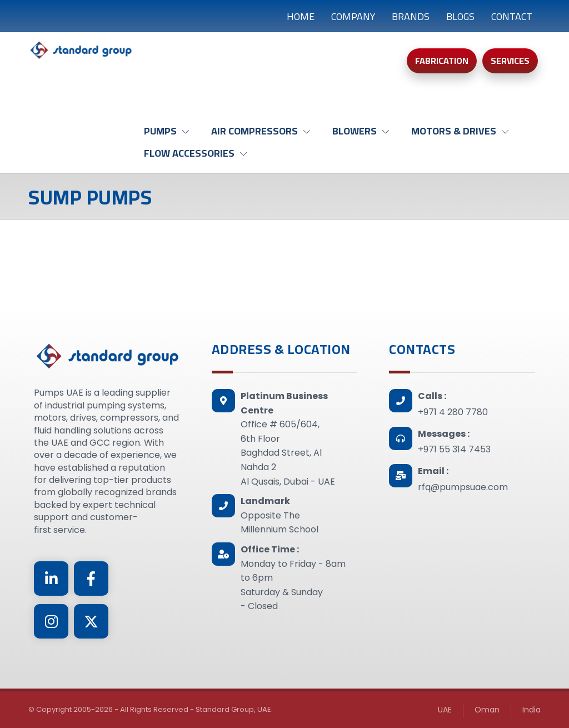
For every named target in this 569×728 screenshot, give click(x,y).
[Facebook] (91, 579)
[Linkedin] (51, 579)
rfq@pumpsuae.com (463, 487)
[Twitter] (91, 621)
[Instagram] (51, 621)
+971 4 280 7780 (453, 412)
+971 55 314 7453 (454, 449)
